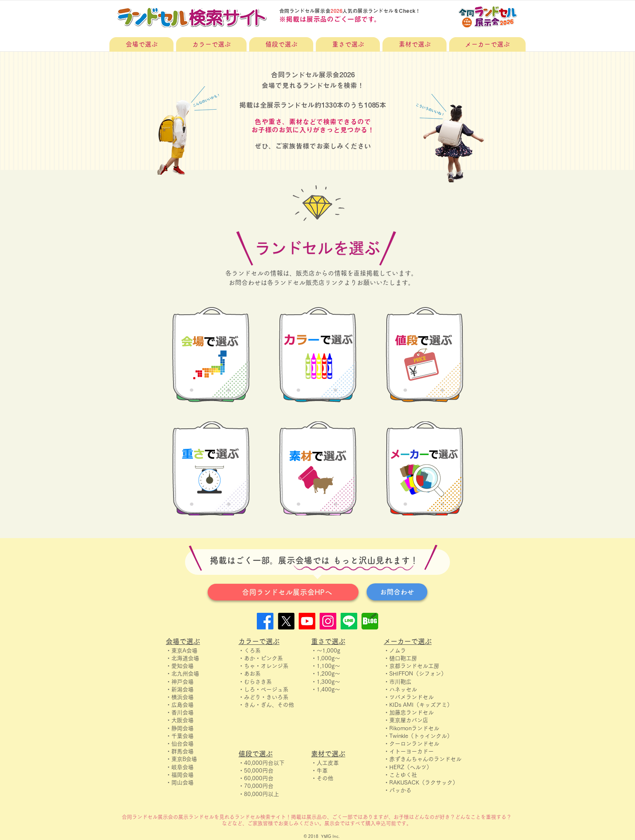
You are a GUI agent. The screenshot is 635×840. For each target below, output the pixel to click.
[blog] (370, 621)
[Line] (349, 621)
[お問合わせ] (397, 592)
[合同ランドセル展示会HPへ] (283, 592)
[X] (286, 621)
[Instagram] (328, 621)
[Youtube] (307, 621)
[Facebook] (265, 621)
